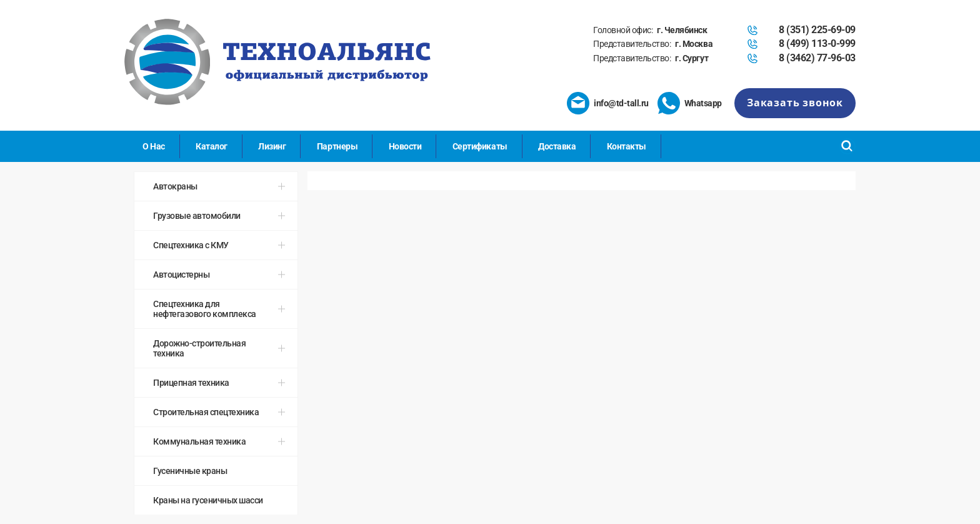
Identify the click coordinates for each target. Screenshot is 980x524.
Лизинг (272, 146)
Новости (405, 146)
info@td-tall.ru (621, 103)
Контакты (627, 146)
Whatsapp (703, 103)
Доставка (557, 146)
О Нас (154, 146)
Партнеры (337, 146)
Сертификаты (480, 146)
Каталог (212, 146)
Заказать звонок (795, 103)
